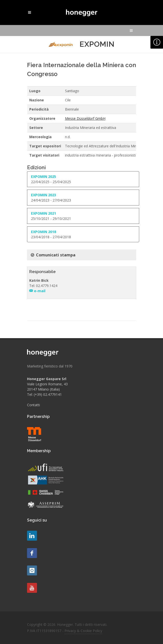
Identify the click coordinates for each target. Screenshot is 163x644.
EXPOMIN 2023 (44, 195)
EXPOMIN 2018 (44, 232)
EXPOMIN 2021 (44, 213)
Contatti (33, 405)
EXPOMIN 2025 (44, 177)
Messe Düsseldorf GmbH (85, 118)
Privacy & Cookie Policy (83, 631)
